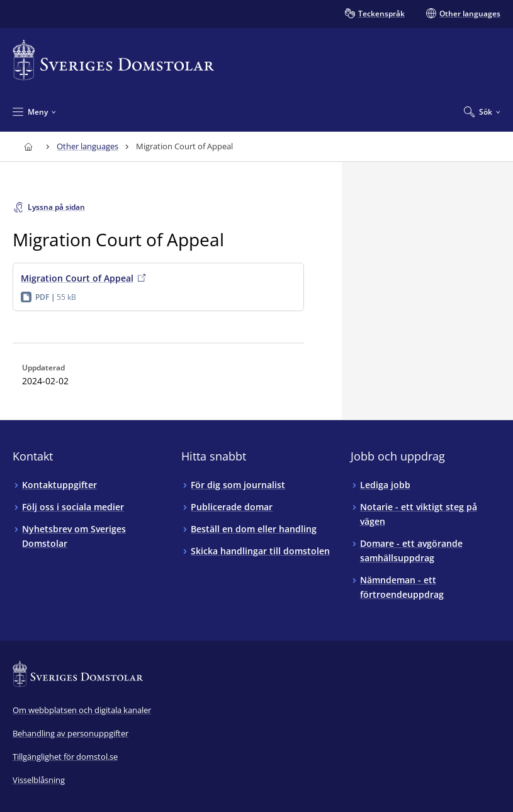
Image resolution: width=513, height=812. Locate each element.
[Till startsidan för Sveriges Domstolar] (113, 60)
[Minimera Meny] (34, 112)
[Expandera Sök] (482, 112)
